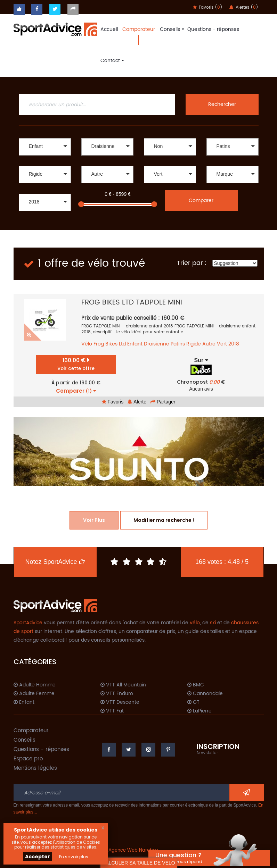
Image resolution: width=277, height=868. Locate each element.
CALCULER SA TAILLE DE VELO (138, 863)
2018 (234, 344)
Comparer (201, 201)
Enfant (135, 344)
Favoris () (208, 7)
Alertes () (244, 7)
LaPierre (199, 711)
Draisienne (157, 344)
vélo (195, 623)
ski (213, 623)
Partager (163, 402)
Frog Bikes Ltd (110, 344)
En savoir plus (74, 857)
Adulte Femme (34, 694)
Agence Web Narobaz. (134, 850)
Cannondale (205, 694)
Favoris (113, 402)
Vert (222, 344)
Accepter (38, 857)
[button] (45, 147)
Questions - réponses (213, 29)
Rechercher (222, 104)
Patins (178, 344)
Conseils (171, 29)
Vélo (87, 344)
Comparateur (139, 29)
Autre (209, 344)
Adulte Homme (35, 685)
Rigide (194, 344)
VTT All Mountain (123, 685)
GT (193, 702)
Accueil (109, 29)
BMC (196, 685)
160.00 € (76, 364)
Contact (111, 61)
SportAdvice (28, 623)
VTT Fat (112, 711)
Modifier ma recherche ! (164, 520)
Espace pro (28, 759)
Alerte (137, 402)
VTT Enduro (117, 694)
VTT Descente (120, 702)
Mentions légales (35, 768)
